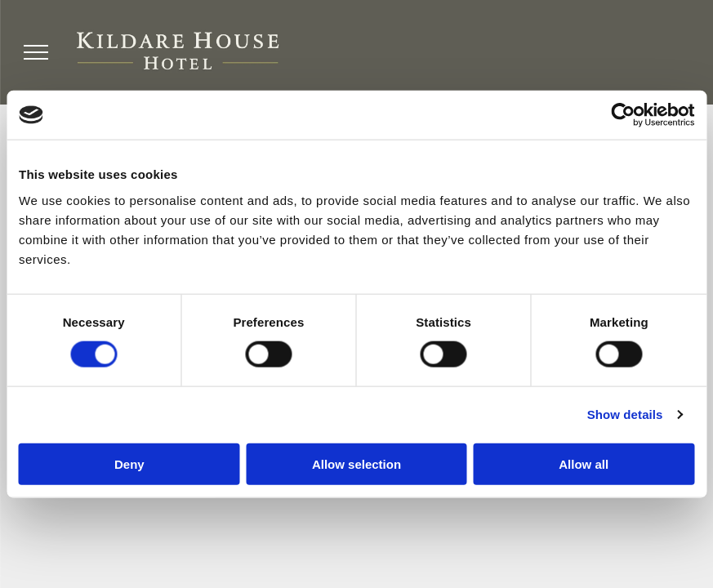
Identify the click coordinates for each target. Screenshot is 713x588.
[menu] (36, 52)
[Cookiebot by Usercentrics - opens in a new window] (623, 115)
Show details (625, 414)
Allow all (584, 463)
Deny (129, 463)
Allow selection (356, 463)
